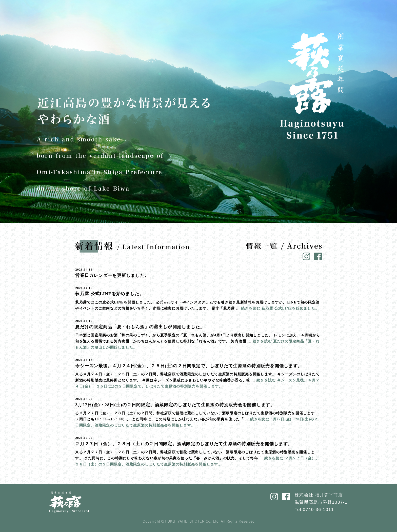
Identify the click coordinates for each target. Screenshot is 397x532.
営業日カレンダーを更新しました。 (112, 275)
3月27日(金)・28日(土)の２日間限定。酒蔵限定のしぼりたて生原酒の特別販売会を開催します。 (175, 405)
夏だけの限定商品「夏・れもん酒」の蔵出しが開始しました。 (140, 327)
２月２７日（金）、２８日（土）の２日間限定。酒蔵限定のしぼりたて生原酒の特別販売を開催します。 (184, 444)
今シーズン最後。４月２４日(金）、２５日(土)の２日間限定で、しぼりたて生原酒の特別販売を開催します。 (189, 366)
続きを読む (280, 308)
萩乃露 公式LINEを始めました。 (110, 294)
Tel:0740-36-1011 (314, 510)
